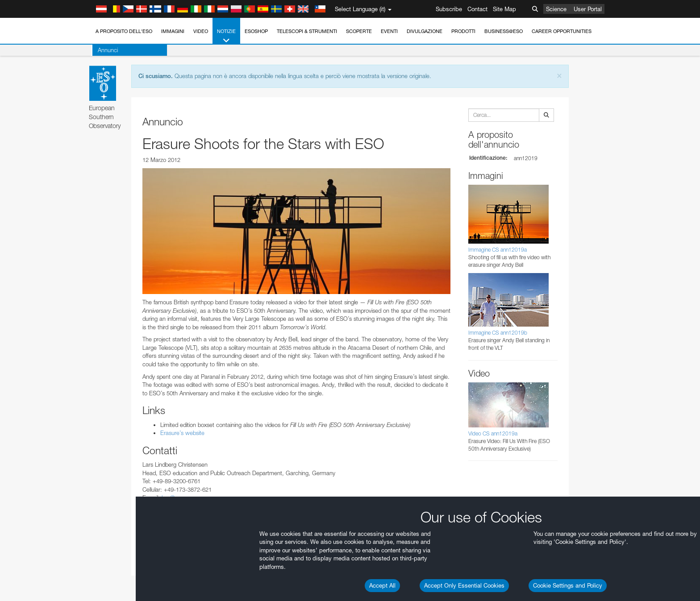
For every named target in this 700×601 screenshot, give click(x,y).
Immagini (173, 31)
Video (201, 31)
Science (556, 9)
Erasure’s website (182, 433)
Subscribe (449, 9)
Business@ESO (504, 31)
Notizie (226, 36)
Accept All (382, 585)
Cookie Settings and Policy (568, 585)
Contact (477, 9)
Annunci (106, 50)
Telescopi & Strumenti (307, 31)
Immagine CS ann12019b (498, 333)
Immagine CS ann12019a (498, 250)
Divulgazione (425, 31)
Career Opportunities (562, 31)
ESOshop (256, 31)
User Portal (588, 9)
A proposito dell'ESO (124, 31)
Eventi (389, 31)
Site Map (504, 9)
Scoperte (359, 31)
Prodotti (463, 31)
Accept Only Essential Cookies (464, 585)
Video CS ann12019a (493, 433)
